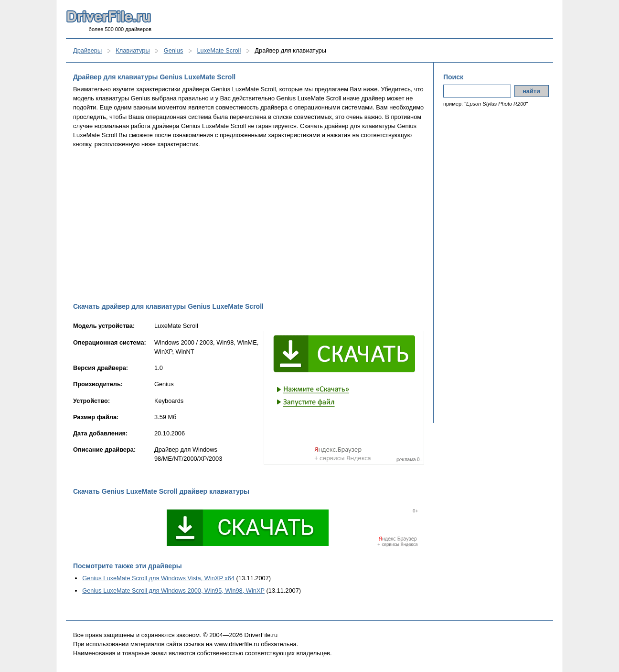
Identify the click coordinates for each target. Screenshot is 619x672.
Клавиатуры (133, 50)
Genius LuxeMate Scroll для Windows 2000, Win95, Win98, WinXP (173, 591)
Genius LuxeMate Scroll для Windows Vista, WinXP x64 (158, 578)
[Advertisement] (249, 225)
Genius (174, 50)
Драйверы (87, 50)
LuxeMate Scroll (219, 50)
